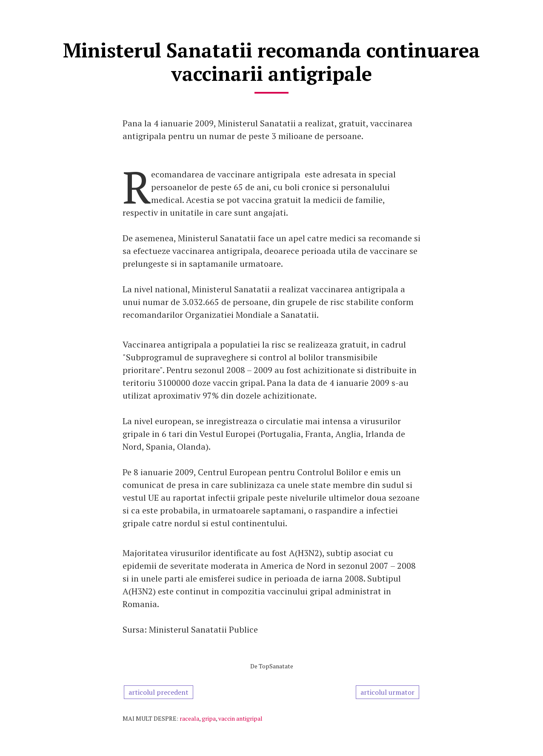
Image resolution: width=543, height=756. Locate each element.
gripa (209, 718)
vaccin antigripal (240, 718)
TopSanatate (276, 666)
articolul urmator (387, 692)
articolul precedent (159, 692)
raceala (189, 718)
